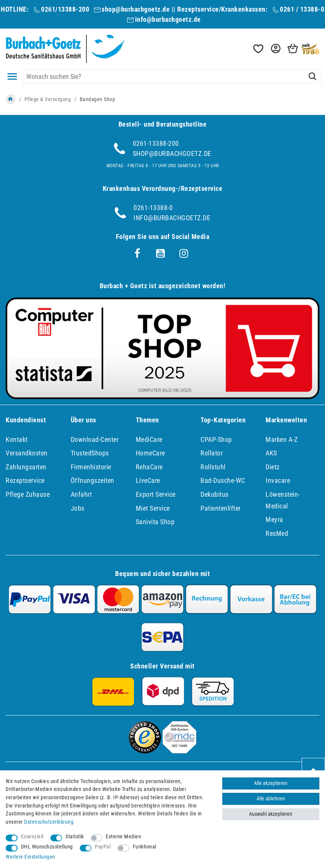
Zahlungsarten (26, 467)
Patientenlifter (221, 508)
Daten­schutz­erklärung (49, 822)
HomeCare (150, 453)
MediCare (149, 439)
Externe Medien (123, 837)
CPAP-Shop (216, 439)
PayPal (103, 847)
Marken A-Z (282, 439)
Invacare (278, 480)
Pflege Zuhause (28, 494)
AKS (271, 453)
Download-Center (95, 439)
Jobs (78, 508)
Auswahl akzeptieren (271, 814)
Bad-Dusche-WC (223, 480)
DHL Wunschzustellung (47, 847)
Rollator (212, 453)
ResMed (277, 533)
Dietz (273, 467)
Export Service (156, 494)
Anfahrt (81, 494)
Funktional (145, 847)
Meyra (274, 519)
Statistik (75, 837)
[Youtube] (161, 254)
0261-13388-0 (153, 208)
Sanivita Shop (155, 522)
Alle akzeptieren (271, 783)
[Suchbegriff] (172, 76)
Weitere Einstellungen (30, 857)
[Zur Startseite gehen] (11, 99)
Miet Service (153, 508)
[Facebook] (137, 254)
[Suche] (312, 76)
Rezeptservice (25, 480)
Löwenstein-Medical (283, 500)
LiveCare (148, 480)
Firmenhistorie (91, 467)
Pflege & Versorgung (48, 99)
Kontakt (17, 439)
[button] (275, 49)
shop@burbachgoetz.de (136, 9)
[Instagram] (184, 254)
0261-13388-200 (156, 143)
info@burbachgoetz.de (168, 19)
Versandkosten (27, 453)
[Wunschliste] (258, 49)
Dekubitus (215, 494)
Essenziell (32, 837)
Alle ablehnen (271, 799)
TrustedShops (90, 453)
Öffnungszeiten (93, 480)
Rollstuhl (213, 467)
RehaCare (149, 467)
